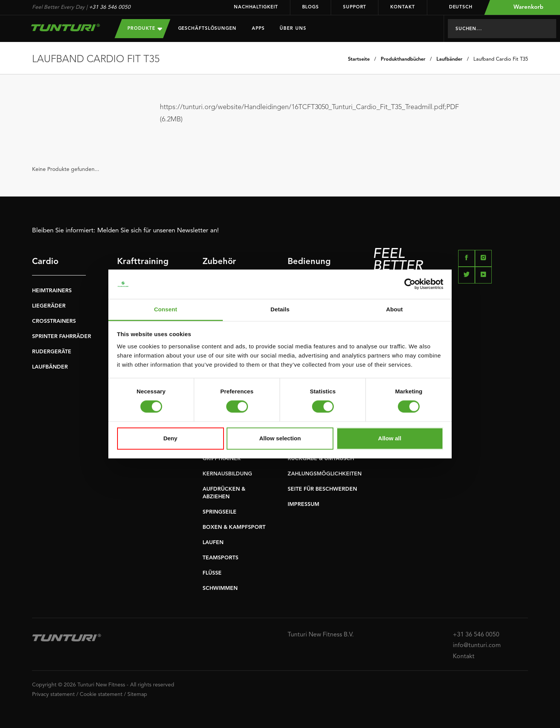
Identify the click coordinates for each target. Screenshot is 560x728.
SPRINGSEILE (220, 512)
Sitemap (137, 694)
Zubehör (219, 262)
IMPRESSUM (303, 504)
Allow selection (280, 438)
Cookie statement (101, 694)
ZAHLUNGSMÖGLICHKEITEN (325, 474)
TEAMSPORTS (220, 558)
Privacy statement (53, 694)
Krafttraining (143, 262)
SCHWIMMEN (220, 588)
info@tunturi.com (477, 646)
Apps (258, 29)
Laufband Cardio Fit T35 (501, 59)
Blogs (311, 7)
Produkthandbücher (403, 59)
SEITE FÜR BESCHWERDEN (322, 489)
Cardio (45, 262)
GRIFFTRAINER (222, 459)
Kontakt (402, 7)
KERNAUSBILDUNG (227, 474)
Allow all (390, 438)
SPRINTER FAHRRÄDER (62, 337)
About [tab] (394, 309)
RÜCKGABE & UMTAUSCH (321, 459)
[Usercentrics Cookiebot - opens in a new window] (410, 284)
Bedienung (309, 262)
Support (355, 7)
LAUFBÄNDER (50, 367)
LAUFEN (213, 543)
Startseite (359, 59)
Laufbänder (449, 59)
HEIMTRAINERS (52, 291)
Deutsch (456, 7)
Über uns (293, 29)
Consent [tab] (166, 309)
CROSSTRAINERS (54, 321)
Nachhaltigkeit (256, 7)
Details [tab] (280, 309)
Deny (170, 438)
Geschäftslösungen (207, 29)
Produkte (145, 28)
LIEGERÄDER (49, 306)
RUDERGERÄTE (52, 352)
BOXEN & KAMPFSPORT (234, 527)
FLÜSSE (212, 573)
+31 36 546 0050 (110, 7)
